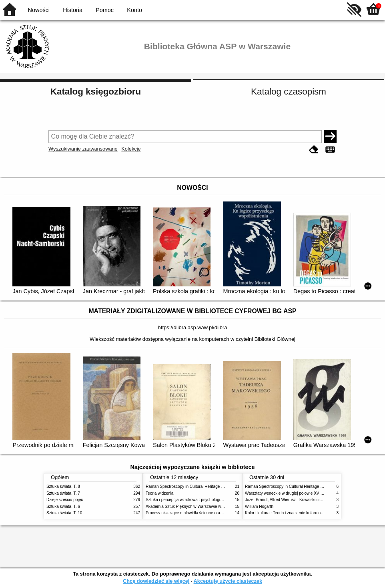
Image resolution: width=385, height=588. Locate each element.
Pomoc (105, 10)
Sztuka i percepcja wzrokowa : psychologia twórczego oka (198, 500)
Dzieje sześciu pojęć (65, 500)
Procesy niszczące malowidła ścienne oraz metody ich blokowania (205, 513)
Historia (73, 10)
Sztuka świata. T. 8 (63, 486)
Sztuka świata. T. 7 (63, 493)
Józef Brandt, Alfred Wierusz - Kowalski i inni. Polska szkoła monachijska (310, 500)
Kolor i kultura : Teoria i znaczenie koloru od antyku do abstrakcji (302, 513)
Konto (134, 10)
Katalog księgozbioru (96, 92)
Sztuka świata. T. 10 (64, 513)
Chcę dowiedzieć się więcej (156, 581)
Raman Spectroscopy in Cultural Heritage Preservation (195, 486)
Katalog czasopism (289, 92)
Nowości (39, 10)
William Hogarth (259, 506)
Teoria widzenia (159, 493)
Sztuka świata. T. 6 (63, 506)
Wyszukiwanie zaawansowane (83, 149)
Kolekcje (131, 149)
